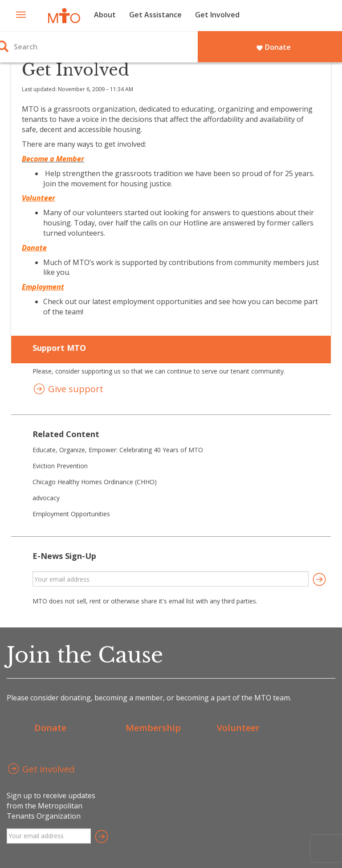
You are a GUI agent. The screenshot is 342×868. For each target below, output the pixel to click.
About (105, 15)
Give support (68, 390)
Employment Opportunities (71, 514)
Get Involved (217, 15)
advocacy (46, 498)
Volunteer (238, 728)
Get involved (41, 770)
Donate (273, 47)
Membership (153, 728)
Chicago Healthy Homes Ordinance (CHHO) (95, 482)
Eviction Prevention (60, 466)
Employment (43, 287)
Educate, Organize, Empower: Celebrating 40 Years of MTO (118, 450)
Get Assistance (155, 15)
